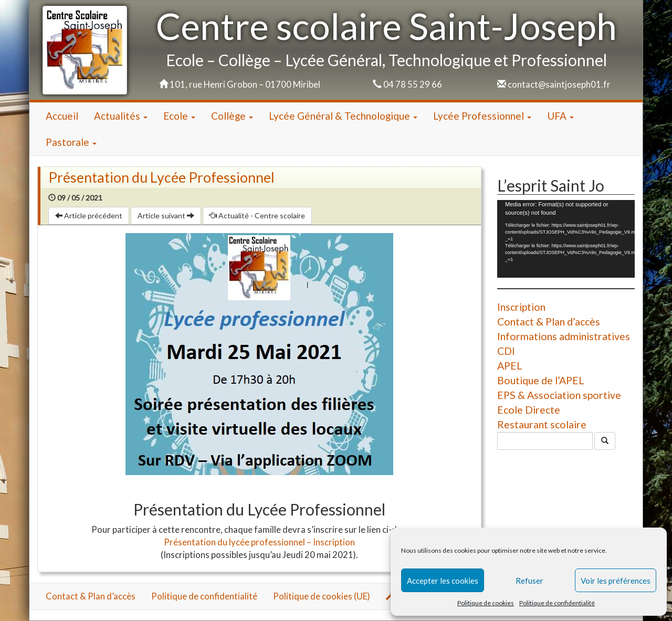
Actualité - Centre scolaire (257, 215)
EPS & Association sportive (559, 395)
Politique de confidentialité (557, 603)
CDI (506, 351)
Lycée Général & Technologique (343, 116)
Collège (232, 116)
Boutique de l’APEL (541, 380)
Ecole (179, 116)
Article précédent (89, 215)
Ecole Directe (529, 410)
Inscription (521, 307)
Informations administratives (564, 336)
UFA (560, 116)
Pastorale (71, 142)
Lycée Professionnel (482, 116)
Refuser (529, 581)
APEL (510, 366)
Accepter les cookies (443, 581)
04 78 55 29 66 (413, 84)
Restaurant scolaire (542, 424)
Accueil (62, 116)
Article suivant (166, 215)
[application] (566, 239)
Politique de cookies (486, 603)
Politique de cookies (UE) (322, 596)
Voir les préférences (616, 581)
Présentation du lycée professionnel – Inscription (259, 542)
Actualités (121, 116)
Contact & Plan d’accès (549, 322)
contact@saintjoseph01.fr (559, 84)
